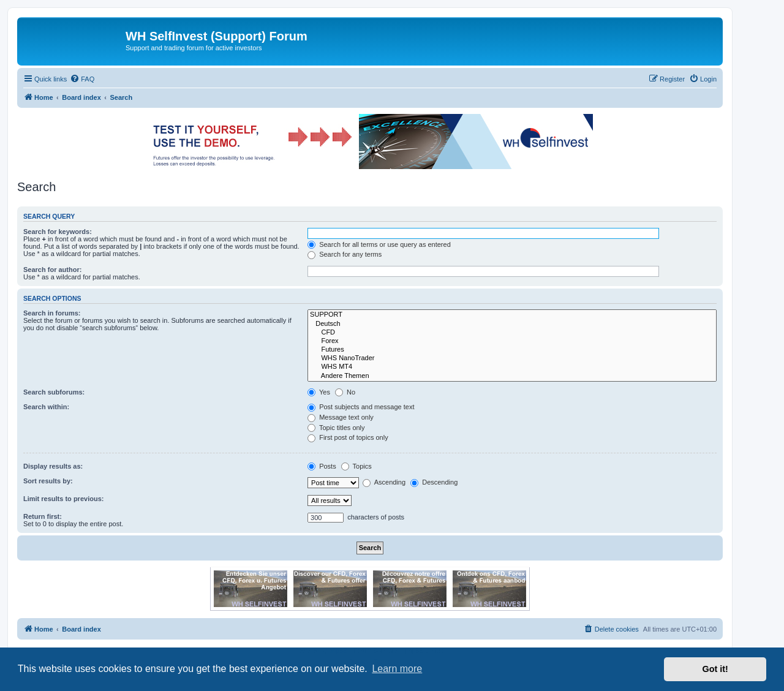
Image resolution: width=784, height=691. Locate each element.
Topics (356, 466)
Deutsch (512, 324)
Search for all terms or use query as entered (379, 244)
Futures (512, 350)
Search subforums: (54, 392)
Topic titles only (336, 428)
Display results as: (53, 466)
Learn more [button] (397, 669)
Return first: (43, 516)
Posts (322, 466)
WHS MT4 (512, 367)
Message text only (341, 417)
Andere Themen (512, 376)
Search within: (46, 407)
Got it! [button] (715, 669)
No (345, 392)
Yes (319, 392)
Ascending (384, 482)
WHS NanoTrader (512, 358)
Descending (434, 482)
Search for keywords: (58, 232)
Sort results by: (48, 481)
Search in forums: (52, 313)
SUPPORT (512, 315)
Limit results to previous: (63, 499)
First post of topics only (348, 437)
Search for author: (52, 270)
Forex (512, 341)
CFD (512, 333)
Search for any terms (345, 254)
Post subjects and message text (361, 407)
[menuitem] (82, 79)
